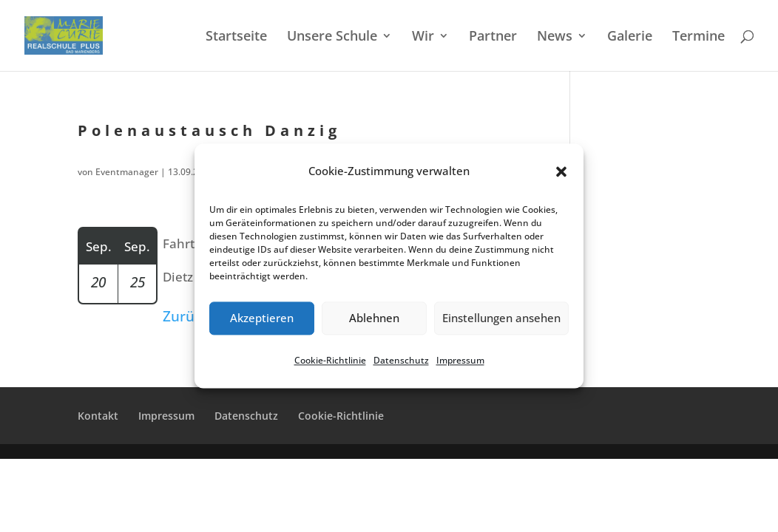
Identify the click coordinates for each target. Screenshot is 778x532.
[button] (561, 171)
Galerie (630, 37)
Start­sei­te (236, 37)
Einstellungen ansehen (501, 318)
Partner (493, 37)
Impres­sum (460, 360)
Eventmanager (127, 172)
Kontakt (98, 416)
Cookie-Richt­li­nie (330, 360)
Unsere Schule (332, 37)
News (555, 37)
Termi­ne (698, 37)
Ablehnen (374, 318)
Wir (423, 37)
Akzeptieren (262, 318)
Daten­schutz (401, 360)
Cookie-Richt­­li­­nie (341, 416)
